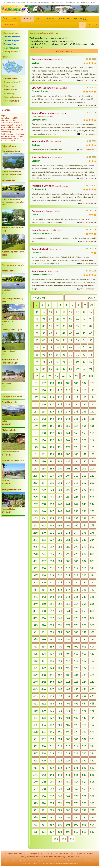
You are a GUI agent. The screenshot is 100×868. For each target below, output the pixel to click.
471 (52, 711)
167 (52, 440)
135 (52, 412)
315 (84, 568)
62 (77, 347)
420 (92, 661)
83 (37, 369)
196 (92, 461)
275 (84, 533)
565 (35, 796)
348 (92, 597)
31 (50, 326)
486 (44, 725)
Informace (64, 19)
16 (71, 312)
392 (60, 639)
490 (76, 725)
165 (35, 440)
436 (92, 675)
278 (44, 540)
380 (92, 625)
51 (64, 340)
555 (84, 782)
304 (60, 561)
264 (60, 525)
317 (35, 575)
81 (84, 362)
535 (52, 768)
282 (76, 540)
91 (91, 369)
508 (92, 739)
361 (68, 611)
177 (68, 447)
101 (35, 383)
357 (35, 611)
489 (68, 725)
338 (76, 590)
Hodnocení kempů (12, 82)
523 (84, 753)
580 (92, 803)
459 (84, 696)
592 (60, 817)
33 (64, 326)
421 (35, 668)
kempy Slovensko (11, 48)
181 (35, 454)
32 (57, 326)
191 (52, 461)
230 (44, 497)
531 (84, 760)
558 (44, 789)
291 (84, 547)
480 (60, 718)
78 (64, 362)
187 (84, 454)
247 (52, 511)
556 (92, 782)
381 (35, 632)
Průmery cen (9, 86)
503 (52, 739)
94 (50, 376)
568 (60, 796)
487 (52, 725)
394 (76, 639)
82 (91, 362)
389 (35, 639)
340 (92, 590)
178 (76, 447)
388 (92, 632)
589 (35, 817)
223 (52, 490)
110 (44, 390)
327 (52, 582)
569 (68, 796)
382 (44, 632)
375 (52, 625)
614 (64, 839)
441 (68, 682)
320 (60, 575)
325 (35, 582)
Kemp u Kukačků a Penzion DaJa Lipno (10, 361)
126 (44, 404)
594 (76, 817)
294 (44, 554)
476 (92, 711)
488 (60, 725)
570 (76, 796)
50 (57, 340)
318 (44, 575)
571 (84, 796)
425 (68, 668)
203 (84, 468)
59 (57, 347)
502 (44, 739)
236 (92, 497)
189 (35, 461)
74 (37, 362)
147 (84, 419)
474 (76, 711)
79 (71, 362)
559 (52, 789)
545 (68, 775)
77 (57, 362)
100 (91, 376)
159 (52, 433)
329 (68, 582)
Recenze (27, 19)
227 (84, 490)
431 (52, 675)
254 (44, 518)
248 (60, 511)
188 (92, 454)
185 (68, 454)
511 (52, 746)
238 (44, 504)
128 (60, 404)
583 (52, 810)
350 (44, 604)
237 (35, 504)
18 (84, 312)
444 (92, 682)
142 (44, 419)
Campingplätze (33, 853)
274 (76, 533)
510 (44, 746)
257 (68, 518)
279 (52, 540)
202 (76, 468)
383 (52, 632)
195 (84, 461)
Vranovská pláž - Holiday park (12, 300)
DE (89, 25)
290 (76, 547)
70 (71, 355)
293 (35, 554)
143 (52, 419)
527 (52, 760)
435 (84, 675)
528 (60, 760)
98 (77, 376)
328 (60, 582)
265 (68, 525)
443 (84, 682)
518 (44, 753)
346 (76, 597)
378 (76, 625)
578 (76, 803)
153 (68, 426)
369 (68, 618)
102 (44, 383)
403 (84, 647)
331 (84, 582)
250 (76, 511)
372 (92, 618)
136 (60, 412)
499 (84, 732)
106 (76, 383)
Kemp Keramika (8, 180)
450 (76, 689)
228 (92, 490)
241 (68, 504)
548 (92, 775)
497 (68, 732)
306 (76, 561)
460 (92, 696)
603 (84, 825)
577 (68, 803)
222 (44, 490)
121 (68, 397)
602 (76, 825)
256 (60, 518)
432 (60, 675)
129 (68, 404)
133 (35, 412)
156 (92, 426)
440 (60, 682)
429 (35, 675)
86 (57, 369)
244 (92, 504)
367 (52, 618)
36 (84, 326)
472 (60, 711)
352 (60, 604)
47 (37, 340)
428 (92, 668)
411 (84, 654)
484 (92, 718)
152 (60, 426)
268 (92, 525)
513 (68, 746)
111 (52, 390)
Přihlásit (51, 19)
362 (76, 611)
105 (68, 383)
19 (91, 312)
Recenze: (5, 110)
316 (92, 568)
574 (44, 803)
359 (52, 611)
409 (68, 654)
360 (60, 611)
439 (52, 682)
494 (44, 732)
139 (84, 412)
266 (76, 525)
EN (96, 25)
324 (92, 575)
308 (92, 561)
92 (36, 376)
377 (68, 625)
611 (84, 832)
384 (60, 632)
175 (52, 447)
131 (84, 404)
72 (84, 355)
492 (92, 725)
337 (68, 590)
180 (92, 447)
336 (60, 590)
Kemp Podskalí (40, 141)
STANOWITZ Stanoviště (44, 88)
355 (84, 604)
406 (44, 654)
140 (92, 412)
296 (60, 554)
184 (60, 454)
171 (84, 440)
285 (35, 547)
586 (76, 810)
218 (76, 483)
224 (60, 490)
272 (60, 533)
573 (35, 803)
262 (44, 525)
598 (44, 825)
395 (84, 639)
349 (35, 604)
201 (68, 468)
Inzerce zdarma (10, 90)
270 (44, 533)
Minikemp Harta (9, 430)
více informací (90, 2)
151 (52, 426)
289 (68, 547)
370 (76, 618)
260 (92, 518)
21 (44, 319)
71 (77, 355)
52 (71, 340)
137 (68, 412)
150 (44, 426)
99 (83, 376)
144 (60, 419)
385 (68, 632)
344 (60, 597)
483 (84, 718)
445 (35, 689)
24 (64, 319)
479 (52, 718)
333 (35, 590)
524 (92, 753)
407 (52, 654)
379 (84, 625)
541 (35, 775)
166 (44, 440)
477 (35, 718)
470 (44, 711)
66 (44, 355)
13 (50, 312)
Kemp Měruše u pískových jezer (49, 113)
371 (84, 618)
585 (68, 810)
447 (52, 689)
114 (76, 390)
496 (60, 732)
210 (76, 476)
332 (92, 582)
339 (84, 590)
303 (52, 561)
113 (68, 390)
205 (35, 476)
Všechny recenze (87, 80)
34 (71, 326)
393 (68, 639)
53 (77, 340)
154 (76, 426)
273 (68, 533)
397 (35, 647)
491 (84, 725)
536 (60, 768)
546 (76, 775)
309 (35, 568)
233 (68, 497)
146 (76, 419)
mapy (29, 863)
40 (50, 333)
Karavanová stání (11, 33)
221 (35, 490)
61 (71, 347)
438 (44, 682)
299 (84, 554)
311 (52, 568)
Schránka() (80, 19)
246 (44, 511)
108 (92, 383)
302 (44, 561)
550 (44, 782)
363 (84, 611)
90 (84, 369)
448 (60, 689)
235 (84, 497)
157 (35, 433)
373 (35, 625)
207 (52, 476)
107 (84, 383)
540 (92, 768)
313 (68, 568)
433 (68, 675)
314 (76, 568)
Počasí (39, 19)
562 (76, 789)
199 (52, 468)
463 (52, 704)
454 (44, 696)
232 (60, 497)
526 (44, 760)
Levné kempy (10, 93)
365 (35, 618)
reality (48, 861)
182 (44, 454)
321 (68, 575)
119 (52, 397)
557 (35, 789)
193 (68, 461)
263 (52, 525)
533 (35, 768)
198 (44, 468)
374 (44, 625)
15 (64, 312)
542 (44, 775)
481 (68, 718)
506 (76, 739)
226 (76, 490)
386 (76, 632)
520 (60, 753)
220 (92, 483)
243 (84, 504)
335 (52, 590)
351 (52, 604)
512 (60, 746)
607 (52, 832)
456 (60, 696)
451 (84, 689)
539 (84, 768)
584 (60, 810)
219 (84, 483)
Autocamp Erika (40, 211)
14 (57, 312)
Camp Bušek (38, 230)
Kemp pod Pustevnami (12, 489)
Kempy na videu (11, 78)
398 (44, 647)
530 (76, 760)
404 (92, 647)
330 (76, 582)
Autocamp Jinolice (42, 59)
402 (76, 647)
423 (52, 668)
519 (52, 753)
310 (44, 568)
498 (76, 732)
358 (44, 611)
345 (68, 597)
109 (35, 390)
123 (84, 397)
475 (84, 711)
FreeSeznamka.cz (11, 101)
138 (76, 412)
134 (44, 412)
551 (52, 782)
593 (68, 817)
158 (44, 433)
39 (44, 333)
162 (76, 433)
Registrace (81, 853)
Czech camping (19, 853)
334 (44, 590)
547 (84, 775)
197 (35, 468)
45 (84, 333)
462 (44, 704)
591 (52, 817)
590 (44, 817)
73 (91, 355)
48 (44, 340)
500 (92, 732)
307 (84, 561)
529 (68, 760)
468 (92, 704)
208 (60, 476)
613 (56, 839)
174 (44, 447)
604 (92, 825)
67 (50, 355)
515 (84, 746)
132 (92, 404)
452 (92, 689)
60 (64, 347)
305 (68, 561)
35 (77, 326)
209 (68, 476)
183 (52, 454)
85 (50, 369)
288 (60, 547)
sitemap (91, 853)
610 (76, 832)
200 (60, 468)
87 (64, 369)
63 (84, 347)
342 (44, 597)
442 (76, 682)
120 (60, 397)
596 (92, 817)
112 (60, 390)
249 (68, 511)
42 (64, 333)
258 (76, 518)
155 (84, 426)
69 (64, 355)
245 (35, 511)
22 (50, 319)
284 (92, 540)
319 (52, 575)
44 (77, 333)
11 (37, 312)
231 (52, 497)
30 (44, 326)
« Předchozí (39, 298)
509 (35, 746)
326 (44, 582)
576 (60, 803)
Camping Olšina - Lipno (12, 330)
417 (68, 661)
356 (92, 604)
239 (52, 504)
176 (60, 447)
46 (91, 333)
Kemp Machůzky (41, 249)
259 (84, 518)
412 (92, 654)
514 (76, 746)
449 (68, 689)
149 (35, 426)
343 (52, 597)
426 (76, 668)
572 (92, 796)
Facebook (45, 853)
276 (92, 533)
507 (84, 739)
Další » (92, 298)
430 (44, 675)
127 (52, 404)
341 (35, 597)
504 (60, 739)
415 (52, 661)
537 (68, 768)
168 (60, 440)
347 (84, 597)
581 (35, 810)
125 (35, 404)
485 (35, 725)
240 (60, 504)
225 (68, 490)
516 (92, 746)
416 (60, 661)
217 (68, 483)
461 (35, 704)
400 (60, 647)
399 (52, 647)
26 (77, 319)
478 (44, 718)
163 (84, 433)
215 (52, 483)
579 (84, 803)
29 (37, 326)
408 (60, 654)
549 (35, 782)
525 (35, 760)
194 (76, 461)
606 (44, 832)
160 (60, 433)
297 (68, 554)
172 (92, 440)
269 (35, 533)
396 (92, 639)
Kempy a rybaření (12, 37)
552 (60, 782)
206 (44, 476)
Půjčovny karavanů (12, 97)
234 (76, 497)
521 (68, 753)
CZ (82, 25)
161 (68, 433)
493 (35, 732)
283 (84, 540)
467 (84, 704)
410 (76, 654)
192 (60, 461)
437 (35, 682)
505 (68, 739)
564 (92, 789)
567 (52, 796)
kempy (8, 853)
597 (35, 825)
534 (44, 768)
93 (43, 376)
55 (91, 340)
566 (44, 796)
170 (76, 440)
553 (68, 782)
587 (84, 810)
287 (52, 547)
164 (92, 433)
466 (76, 704)
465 (68, 704)
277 (35, 540)
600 (60, 825)
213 (35, 483)
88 (71, 369)
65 (37, 355)
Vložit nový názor (64, 51)
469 (35, 711)
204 (92, 468)
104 (60, 383)
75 (44, 362)
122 (76, 397)
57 (44, 347)
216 (60, 483)
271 (52, 533)
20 (37, 319)
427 (84, 668)
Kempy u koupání (11, 40)
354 (76, 604)
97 (70, 376)
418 (76, 661)
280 (60, 540)
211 (84, 476)
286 (44, 547)
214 (44, 483)
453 (35, 696)
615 (72, 839)
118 (44, 397)
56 (37, 347)
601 (68, 825)
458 (76, 696)
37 (91, 326)
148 (92, 419)
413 (35, 661)
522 (76, 753)
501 (35, 739)
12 (44, 312)
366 (44, 618)
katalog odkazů (93, 861)
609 (68, 832)
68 (57, 355)
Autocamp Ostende (42, 186)
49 (50, 340)
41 (57, 333)
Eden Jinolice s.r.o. (42, 157)
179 (84, 447)
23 (57, 319)
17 (77, 312)
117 (35, 397)
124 (92, 397)
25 (71, 319)
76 (50, 362)
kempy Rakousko (72, 863)
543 (52, 775)
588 (92, 810)
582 (44, 810)
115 (84, 390)
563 (84, 789)
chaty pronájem (44, 863)
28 (91, 319)
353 (68, 604)
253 (35, 518)
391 (52, 639)
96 (63, 376)
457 (68, 696)
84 (44, 369)
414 (44, 661)
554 (76, 782)
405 (35, 654)
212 (92, 476)
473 (68, 711)
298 (76, 554)
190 (44, 461)
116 (92, 390)
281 (68, 540)
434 (76, 675)
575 (52, 803)
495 (52, 732)
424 (60, 668)
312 (60, 568)
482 (76, 718)
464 (60, 704)
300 (92, 554)
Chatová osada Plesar (11, 151)
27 (84, 319)
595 (84, 817)
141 (35, 419)
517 (35, 753)
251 (84, 511)
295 (52, 554)
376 (60, 625)
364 (92, 611)
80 (77, 362)
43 (71, 333)
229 (35, 497)
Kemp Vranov (39, 271)
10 (91, 305)
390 (44, 639)
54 (84, 340)
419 (84, 661)
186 (76, 454)
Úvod (5, 19)
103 (52, 383)
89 (77, 369)
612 (92, 832)
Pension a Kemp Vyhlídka (13, 461)
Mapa (15, 19)
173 (35, 447)
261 (35, 525)
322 (76, 575)
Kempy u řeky (10, 44)
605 (35, 832)
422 (44, 668)
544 (60, 775)
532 (92, 760)
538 (76, 768)
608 (60, 832)
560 (60, 789)
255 (52, 518)
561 (68, 789)
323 (84, 575)
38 (37, 333)
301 (35, 561)
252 (92, 511)
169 (68, 440)
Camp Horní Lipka (10, 402)
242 (76, 504)
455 (52, 696)
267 (84, 525)
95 (57, 376)
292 (92, 547)
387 (84, 632)
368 (60, 618)
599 (52, 825)
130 (76, 404)
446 (44, 689)
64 (91, 347)
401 (68, 647)
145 (68, 419)
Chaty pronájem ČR (12, 52)
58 (50, 347)
